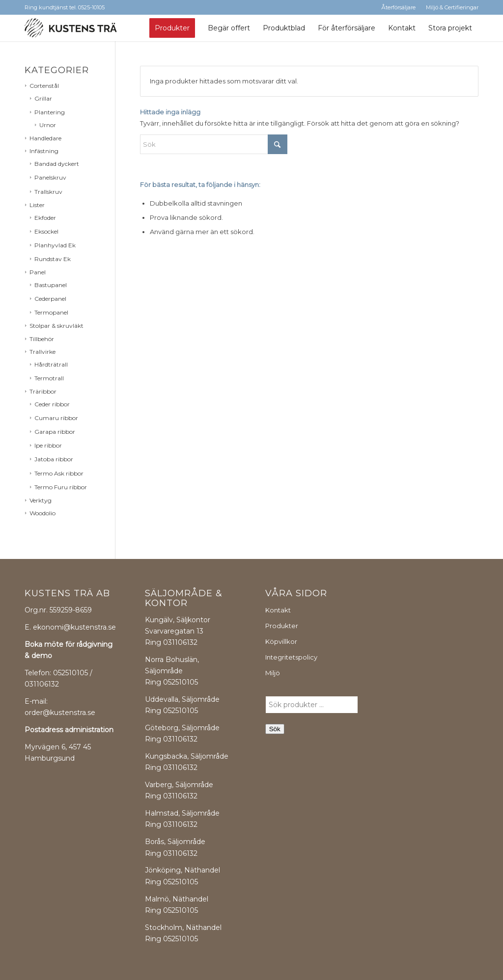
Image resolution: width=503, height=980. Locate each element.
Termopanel (51, 312)
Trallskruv (48, 192)
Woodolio (42, 513)
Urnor (48, 125)
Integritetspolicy (291, 657)
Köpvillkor (281, 641)
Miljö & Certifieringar (452, 7)
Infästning (44, 151)
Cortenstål (44, 86)
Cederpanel (50, 299)
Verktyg (41, 500)
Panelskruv (50, 177)
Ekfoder (45, 218)
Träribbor (43, 391)
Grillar (43, 98)
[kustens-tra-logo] (71, 28)
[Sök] (214, 144)
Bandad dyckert (57, 164)
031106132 (180, 642)
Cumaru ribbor (56, 418)
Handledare (45, 138)
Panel (38, 272)
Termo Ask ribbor (59, 473)
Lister (37, 205)
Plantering (50, 112)
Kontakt (278, 610)
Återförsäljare (398, 7)
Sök (275, 729)
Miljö (273, 673)
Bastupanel (51, 285)
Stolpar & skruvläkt (56, 326)
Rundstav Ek (53, 259)
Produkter (282, 626)
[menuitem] (172, 28)
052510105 (181, 682)
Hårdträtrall (51, 364)
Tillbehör (42, 339)
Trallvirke (42, 352)
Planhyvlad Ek (55, 245)
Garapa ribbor (55, 432)
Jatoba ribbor (54, 459)
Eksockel (46, 231)
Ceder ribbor (52, 404)
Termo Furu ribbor (61, 487)
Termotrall (49, 378)
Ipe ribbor (48, 445)
